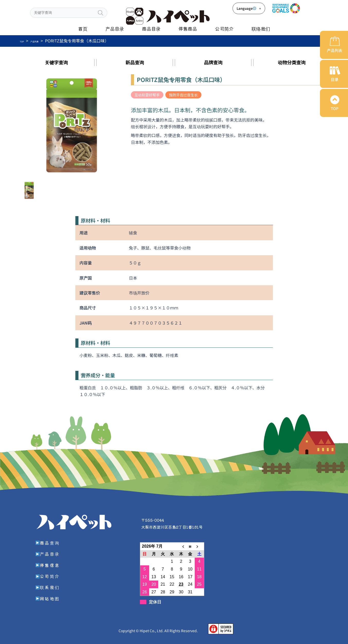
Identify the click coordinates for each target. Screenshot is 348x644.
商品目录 (151, 29)
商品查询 (49, 542)
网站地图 (49, 598)
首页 (83, 29)
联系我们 (49, 586)
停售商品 (188, 29)
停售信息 (49, 564)
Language (249, 8)
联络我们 (261, 29)
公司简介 (224, 29)
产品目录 (115, 29)
